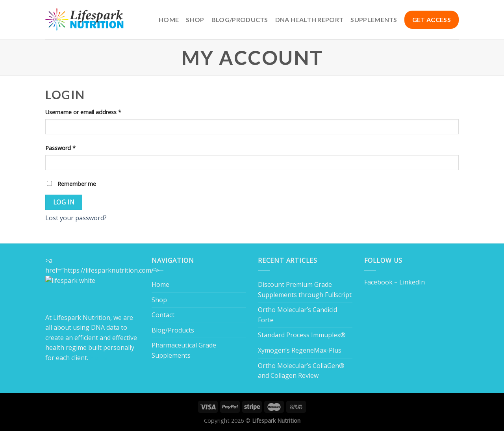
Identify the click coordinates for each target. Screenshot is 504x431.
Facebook (378, 282)
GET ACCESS (432, 20)
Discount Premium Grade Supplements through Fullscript (305, 290)
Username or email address (83, 112)
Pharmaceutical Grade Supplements (184, 350)
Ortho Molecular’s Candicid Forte (297, 315)
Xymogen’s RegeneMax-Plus (300, 350)
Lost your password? (76, 218)
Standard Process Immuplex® (302, 335)
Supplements (374, 20)
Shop (195, 20)
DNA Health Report (309, 20)
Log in (64, 202)
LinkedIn (412, 282)
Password (60, 148)
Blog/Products (240, 20)
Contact (163, 315)
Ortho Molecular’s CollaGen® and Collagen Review (301, 371)
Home (169, 20)
